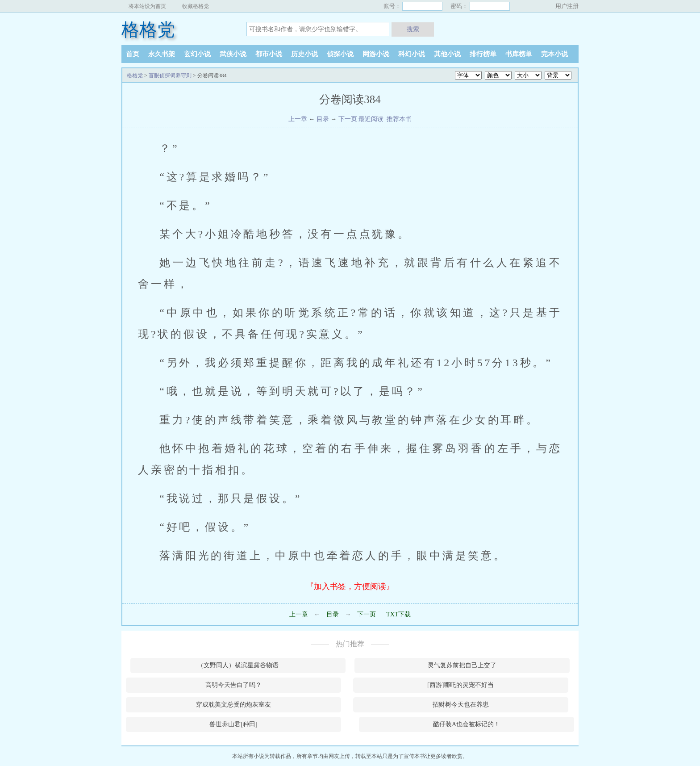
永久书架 (162, 54)
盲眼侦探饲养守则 (170, 75)
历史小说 (304, 54)
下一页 (348, 119)
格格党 (148, 30)
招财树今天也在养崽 (461, 705)
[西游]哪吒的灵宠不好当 (460, 685)
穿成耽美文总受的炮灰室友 (233, 705)
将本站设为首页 (147, 6)
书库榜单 (519, 54)
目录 (323, 119)
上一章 (298, 119)
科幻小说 (412, 54)
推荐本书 (399, 119)
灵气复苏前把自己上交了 (462, 665)
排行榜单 (483, 54)
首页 (133, 54)
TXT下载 (398, 614)
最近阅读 (371, 119)
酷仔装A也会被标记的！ (467, 724)
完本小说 (554, 54)
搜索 (413, 29)
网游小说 (376, 54)
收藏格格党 (196, 6)
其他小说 (447, 54)
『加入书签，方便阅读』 (350, 586)
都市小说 (269, 54)
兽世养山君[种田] (233, 724)
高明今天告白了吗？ (233, 685)
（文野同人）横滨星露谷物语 (238, 665)
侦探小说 (340, 54)
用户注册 (567, 6)
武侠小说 (233, 54)
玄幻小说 (197, 54)
